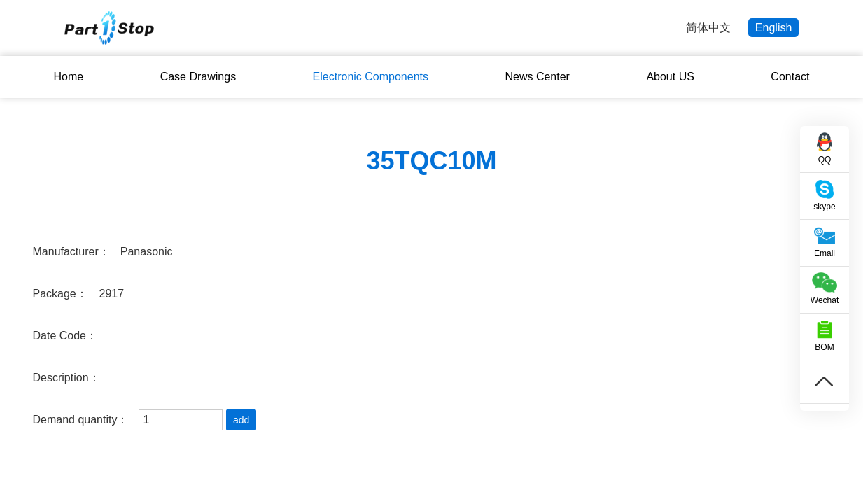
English (773, 28)
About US (670, 77)
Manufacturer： (71, 252)
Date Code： (65, 336)
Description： (66, 378)
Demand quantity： (81, 420)
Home (69, 77)
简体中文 (708, 28)
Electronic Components (371, 77)
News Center (537, 77)
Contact (790, 77)
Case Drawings (198, 77)
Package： (60, 294)
